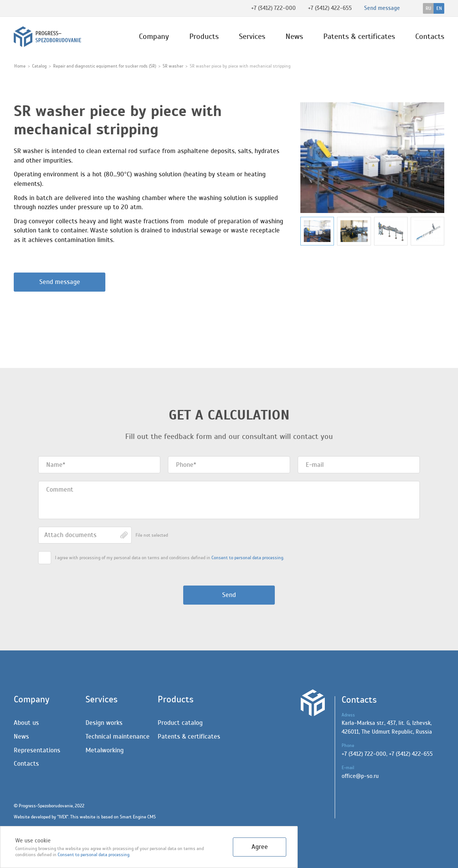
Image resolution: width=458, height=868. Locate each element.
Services (252, 37)
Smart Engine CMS (138, 817)
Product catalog (180, 723)
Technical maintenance (118, 737)
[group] (372, 158)
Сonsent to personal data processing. (248, 558)
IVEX (63, 817)
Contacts (430, 37)
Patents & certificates (359, 37)
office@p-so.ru (360, 776)
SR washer (173, 66)
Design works (104, 723)
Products (204, 37)
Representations (37, 750)
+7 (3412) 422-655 (330, 8)
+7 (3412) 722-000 (273, 8)
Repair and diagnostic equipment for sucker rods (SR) (105, 66)
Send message (60, 282)
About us (26, 723)
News (294, 37)
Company (154, 37)
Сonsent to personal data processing (94, 855)
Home (20, 66)
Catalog (39, 66)
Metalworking (105, 750)
